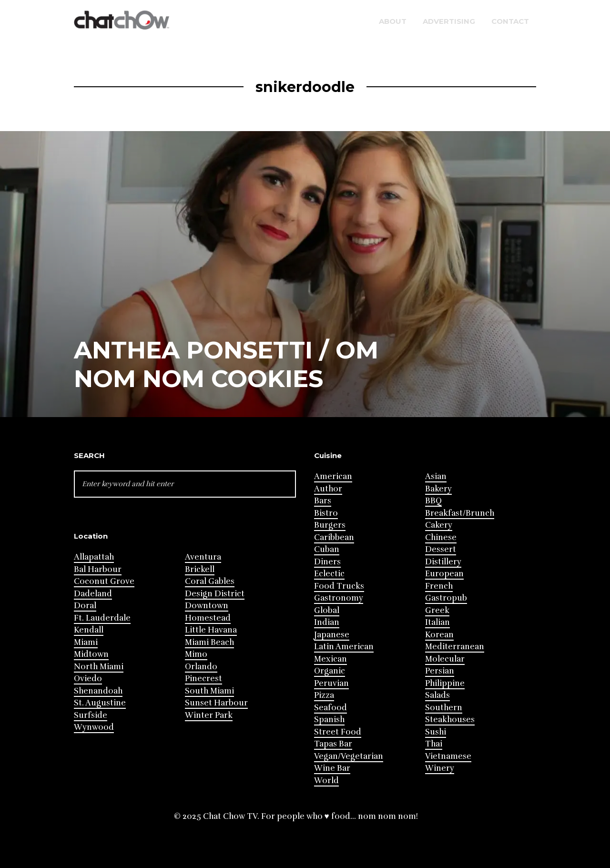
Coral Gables (210, 581)
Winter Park (209, 715)
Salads (437, 695)
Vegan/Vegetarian (349, 756)
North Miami (99, 667)
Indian (327, 622)
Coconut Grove (104, 581)
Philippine (445, 683)
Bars (323, 501)
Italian (437, 622)
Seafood (330, 708)
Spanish (329, 720)
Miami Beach (209, 642)
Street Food (338, 732)
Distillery (443, 562)
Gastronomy (339, 598)
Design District (215, 594)
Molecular (445, 659)
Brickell (200, 569)
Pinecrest (203, 679)
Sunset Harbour (216, 703)
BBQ (433, 501)
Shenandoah (98, 691)
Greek (437, 610)
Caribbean (334, 537)
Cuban (327, 549)
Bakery (438, 489)
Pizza (324, 695)
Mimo (196, 654)
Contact (510, 21)
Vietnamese (448, 756)
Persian (440, 671)
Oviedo (88, 679)
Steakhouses (450, 720)
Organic (330, 671)
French (439, 586)
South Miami (209, 691)
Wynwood (94, 727)
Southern (444, 708)
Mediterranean (455, 647)
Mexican (330, 659)
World (326, 781)
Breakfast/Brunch (460, 513)
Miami (86, 642)
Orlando (201, 667)
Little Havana (211, 630)
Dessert (441, 549)
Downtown (207, 606)
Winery (440, 768)
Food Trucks (339, 586)
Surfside (91, 715)
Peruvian (331, 683)
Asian (436, 476)
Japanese (332, 635)
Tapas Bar (333, 744)
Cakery (439, 525)
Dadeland (93, 594)
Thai (434, 744)
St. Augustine (100, 703)
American (333, 476)
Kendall (89, 630)
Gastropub (446, 598)
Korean (439, 635)
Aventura (203, 557)
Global (327, 610)
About (393, 21)
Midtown (91, 654)
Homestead (208, 618)
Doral (85, 606)
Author (328, 489)
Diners (327, 562)
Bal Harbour (98, 569)
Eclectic (329, 574)
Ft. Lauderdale (102, 618)
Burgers (330, 525)
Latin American (344, 647)
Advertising (449, 21)
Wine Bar (332, 768)
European (444, 574)
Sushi (436, 732)
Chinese (441, 537)
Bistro (326, 513)
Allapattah (94, 557)
